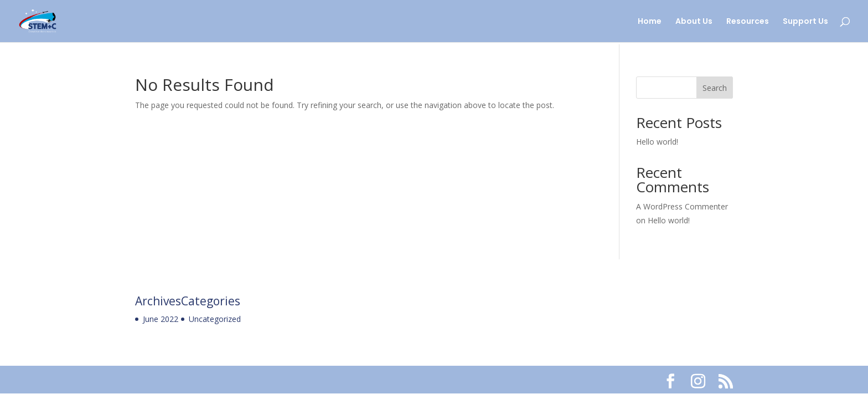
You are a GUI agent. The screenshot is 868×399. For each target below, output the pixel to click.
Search (715, 88)
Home (650, 22)
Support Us (805, 22)
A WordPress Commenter (682, 206)
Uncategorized (215, 319)
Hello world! (657, 142)
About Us (694, 22)
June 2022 (161, 319)
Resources (748, 22)
